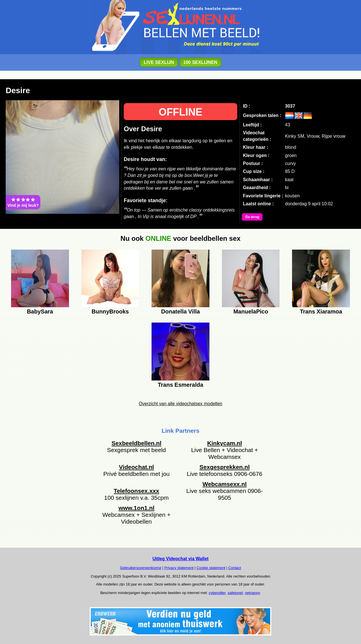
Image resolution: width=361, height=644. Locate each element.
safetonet (235, 593)
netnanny (252, 593)
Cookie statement (211, 568)
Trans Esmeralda (180, 385)
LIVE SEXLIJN (159, 62)
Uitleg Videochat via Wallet (180, 559)
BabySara (40, 311)
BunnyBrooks (110, 311)
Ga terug (252, 217)
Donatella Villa (180, 311)
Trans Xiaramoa (321, 311)
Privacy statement (179, 568)
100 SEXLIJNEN (200, 62)
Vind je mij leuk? (23, 202)
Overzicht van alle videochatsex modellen (180, 404)
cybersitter (217, 593)
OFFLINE (180, 112)
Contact (235, 568)
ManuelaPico (251, 311)
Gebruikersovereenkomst (141, 568)
